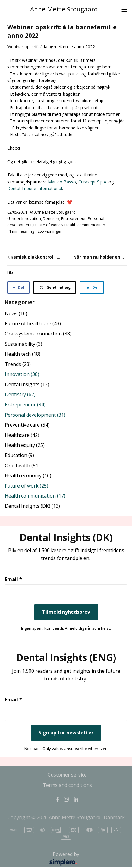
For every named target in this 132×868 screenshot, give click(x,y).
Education (19, 455)
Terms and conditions (67, 785)
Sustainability (24, 344)
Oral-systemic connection (38, 334)
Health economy (28, 475)
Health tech (23, 354)
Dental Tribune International (35, 188)
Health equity (25, 445)
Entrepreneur (74, 218)
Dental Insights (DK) (32, 506)
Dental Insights (27, 384)
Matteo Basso (62, 182)
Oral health (22, 466)
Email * (13, 579)
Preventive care (27, 425)
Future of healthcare (33, 323)
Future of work (47, 225)
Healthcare (22, 435)
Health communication (85, 225)
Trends (18, 364)
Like (11, 272)
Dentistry (51, 218)
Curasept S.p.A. (93, 182)
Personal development (35, 415)
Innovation (31, 218)
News (16, 313)
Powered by (44, 859)
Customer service (67, 775)
